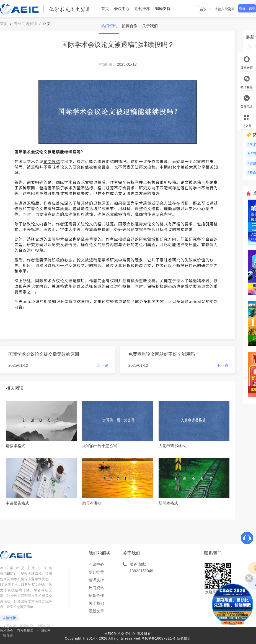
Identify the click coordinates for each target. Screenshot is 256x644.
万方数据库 (25, 631)
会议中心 (122, 9)
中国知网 (44, 631)
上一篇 (103, 365)
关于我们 (150, 26)
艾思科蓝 (9, 626)
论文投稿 (52, 161)
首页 (105, 9)
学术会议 (31, 152)
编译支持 (163, 9)
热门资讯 (109, 26)
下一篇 (223, 365)
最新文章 (96, 611)
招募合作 (130, 26)
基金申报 (26, 626)
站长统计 (184, 638)
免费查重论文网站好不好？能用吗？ (164, 354)
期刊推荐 (142, 9)
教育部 (8, 635)
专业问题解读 (25, 24)
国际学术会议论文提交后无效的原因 (44, 354)
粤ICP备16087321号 (158, 638)
